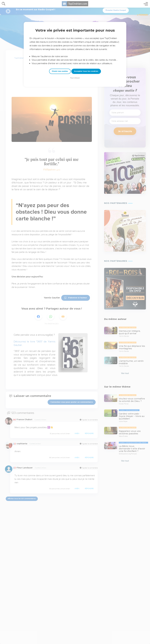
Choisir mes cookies (60, 71)
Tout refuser (75, 78)
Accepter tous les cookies (86, 71)
